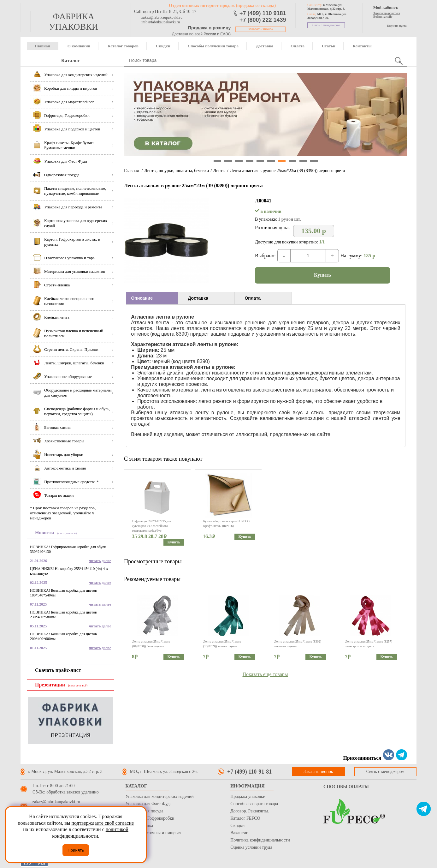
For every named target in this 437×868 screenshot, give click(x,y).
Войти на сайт (383, 17)
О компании (79, 46)
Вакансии (239, 833)
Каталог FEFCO (245, 818)
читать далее (100, 561)
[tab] (152, 298)
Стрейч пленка (139, 826)
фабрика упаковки (74, 21)
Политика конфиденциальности (260, 840)
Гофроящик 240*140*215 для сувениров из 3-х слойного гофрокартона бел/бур (152, 526)
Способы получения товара (213, 46)
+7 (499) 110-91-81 (249, 772)
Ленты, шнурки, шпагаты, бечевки (177, 171)
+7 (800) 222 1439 (263, 20)
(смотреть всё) (67, 533)
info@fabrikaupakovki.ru (161, 22)
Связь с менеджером (326, 25)
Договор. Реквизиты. (250, 811)
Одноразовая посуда (145, 811)
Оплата (298, 46)
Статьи (329, 46)
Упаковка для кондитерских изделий (160, 796)
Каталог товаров (123, 46)
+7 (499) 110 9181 (263, 13)
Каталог (71, 60)
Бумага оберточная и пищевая (154, 833)
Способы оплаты (346, 787)
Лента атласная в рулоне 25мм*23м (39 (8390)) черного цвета (287, 171)
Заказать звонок (260, 29)
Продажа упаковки (248, 796)
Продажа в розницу (209, 28)
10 (314, 161)
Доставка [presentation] (198, 298)
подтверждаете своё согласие (103, 823)
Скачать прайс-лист (58, 670)
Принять (76, 850)
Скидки (163, 46)
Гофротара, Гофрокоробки (150, 818)
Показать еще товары (265, 674)
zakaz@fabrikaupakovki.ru (162, 17)
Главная (42, 46)
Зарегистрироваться (387, 13)
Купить (322, 275)
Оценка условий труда (251, 847)
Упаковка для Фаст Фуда (149, 804)
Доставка (265, 46)
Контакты (362, 46)
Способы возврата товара (254, 804)
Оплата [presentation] (253, 298)
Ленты (219, 171)
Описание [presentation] (142, 298)
